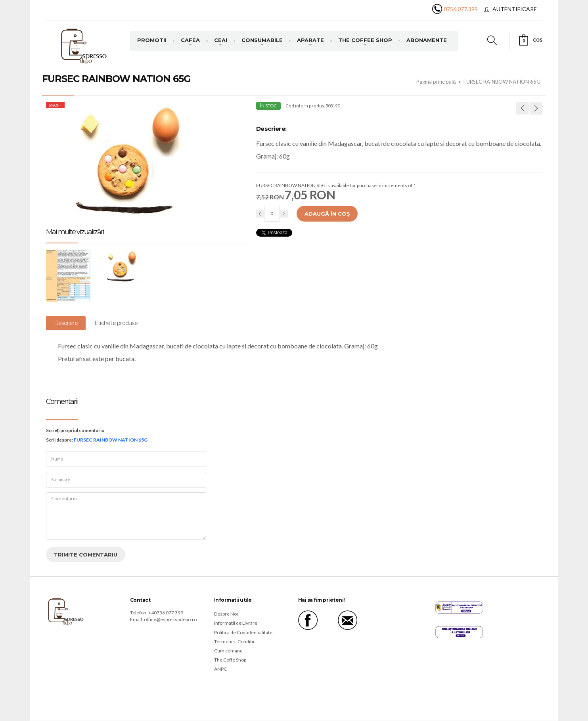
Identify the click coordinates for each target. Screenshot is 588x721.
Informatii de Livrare (236, 623)
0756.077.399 (461, 9)
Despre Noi (226, 614)
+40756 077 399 (166, 613)
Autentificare (515, 9)
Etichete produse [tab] (116, 323)
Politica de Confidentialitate (243, 632)
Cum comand (228, 651)
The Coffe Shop (230, 660)
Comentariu (126, 516)
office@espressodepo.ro (170, 619)
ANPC (220, 669)
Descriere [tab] (66, 323)
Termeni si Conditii (234, 642)
